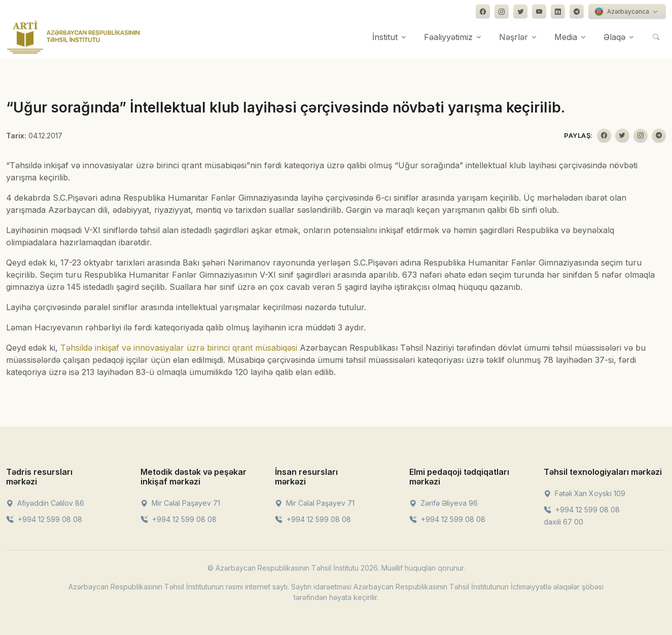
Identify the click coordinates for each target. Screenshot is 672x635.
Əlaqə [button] (614, 37)
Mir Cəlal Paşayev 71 (180, 503)
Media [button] (566, 37)
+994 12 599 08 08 (44, 519)
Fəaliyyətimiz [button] (448, 37)
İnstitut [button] (385, 37)
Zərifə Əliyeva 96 (444, 503)
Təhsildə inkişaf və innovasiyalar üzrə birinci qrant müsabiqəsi (179, 348)
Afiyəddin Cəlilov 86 (45, 503)
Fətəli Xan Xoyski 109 (585, 493)
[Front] (74, 37)
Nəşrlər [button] (514, 37)
